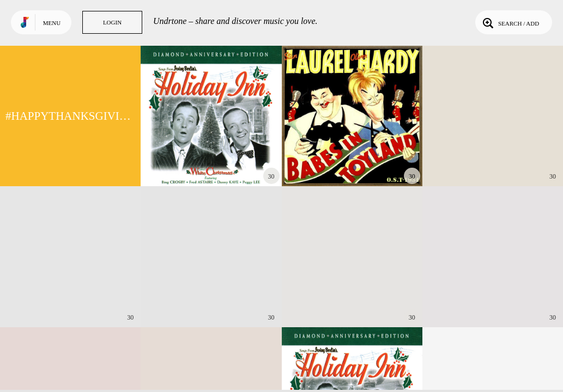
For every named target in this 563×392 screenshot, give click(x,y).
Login (112, 22)
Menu (52, 23)
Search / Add (510, 22)
